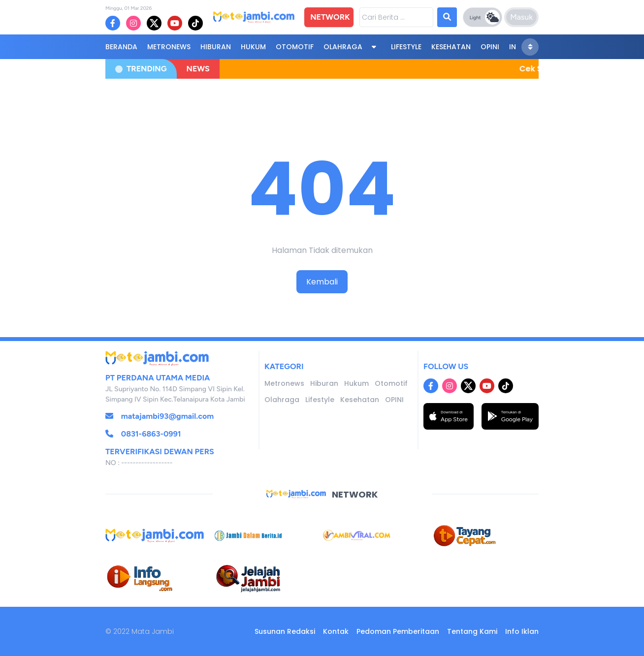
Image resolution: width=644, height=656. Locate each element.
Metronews (169, 47)
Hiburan (216, 47)
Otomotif (295, 47)
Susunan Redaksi (285, 631)
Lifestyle (406, 47)
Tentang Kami (472, 631)
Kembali (322, 282)
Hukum (253, 47)
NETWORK (330, 17)
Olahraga (343, 47)
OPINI (490, 47)
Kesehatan (451, 47)
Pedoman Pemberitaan (398, 631)
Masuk (521, 17)
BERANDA (121, 47)
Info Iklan (522, 631)
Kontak (336, 631)
